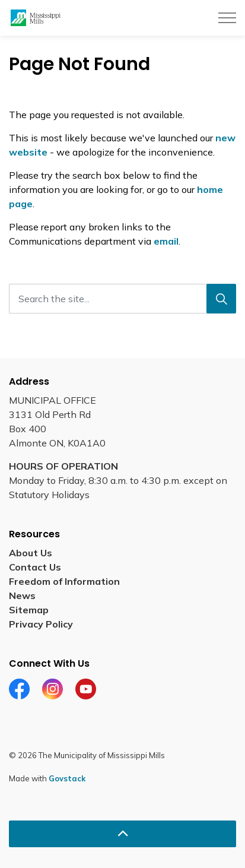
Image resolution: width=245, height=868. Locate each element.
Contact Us (35, 567)
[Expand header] (227, 18)
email (166, 241)
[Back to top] (122, 834)
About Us (31, 553)
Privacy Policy (41, 624)
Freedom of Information (64, 581)
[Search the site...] (122, 299)
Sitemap (29, 610)
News (22, 595)
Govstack (67, 778)
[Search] (221, 299)
